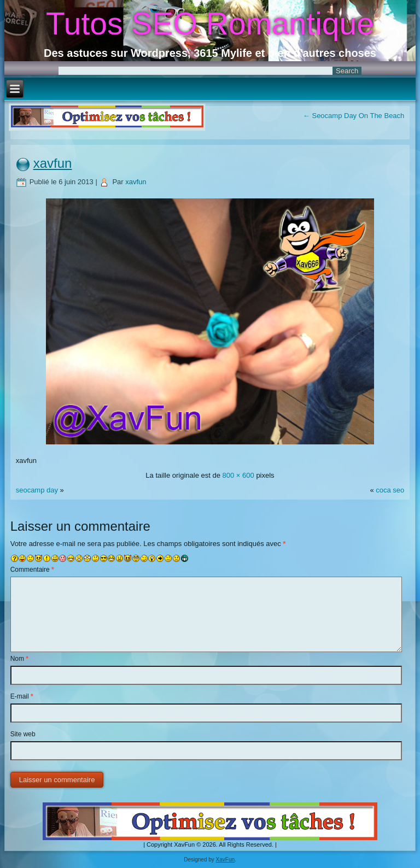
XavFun (225, 860)
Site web (23, 734)
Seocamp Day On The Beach (354, 116)
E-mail (22, 696)
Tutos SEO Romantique (210, 24)
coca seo (390, 490)
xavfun (53, 163)
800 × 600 (238, 475)
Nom (19, 659)
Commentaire (32, 570)
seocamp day (37, 490)
